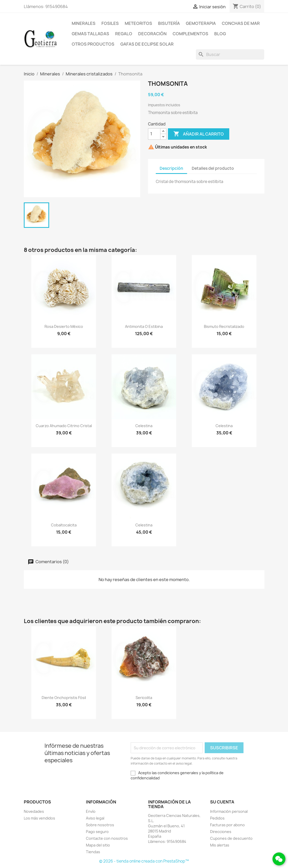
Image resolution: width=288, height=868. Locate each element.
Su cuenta (222, 802)
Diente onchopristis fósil (64, 698)
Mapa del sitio (98, 845)
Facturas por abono (227, 825)
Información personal (229, 811)
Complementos (190, 34)
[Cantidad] (154, 134)
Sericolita (144, 698)
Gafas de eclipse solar (147, 44)
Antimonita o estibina (144, 326)
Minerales (84, 23)
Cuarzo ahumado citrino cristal (64, 426)
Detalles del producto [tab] (213, 168)
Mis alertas (220, 845)
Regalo (124, 34)
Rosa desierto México (64, 326)
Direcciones (221, 832)
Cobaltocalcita (64, 525)
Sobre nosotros (100, 825)
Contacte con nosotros (107, 838)
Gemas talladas (90, 34)
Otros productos (93, 44)
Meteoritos (138, 23)
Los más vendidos (39, 818)
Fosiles (110, 23)
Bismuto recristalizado (224, 326)
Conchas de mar (241, 23)
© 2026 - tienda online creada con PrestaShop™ (144, 861)
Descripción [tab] (171, 168)
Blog (220, 34)
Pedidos (217, 818)
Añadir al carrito (199, 134)
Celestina (144, 426)
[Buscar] (230, 54)
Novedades (34, 811)
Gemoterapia (201, 23)
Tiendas (93, 852)
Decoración (152, 34)
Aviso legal (95, 818)
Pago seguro (97, 832)
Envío (91, 811)
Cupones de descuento (231, 838)
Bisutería (169, 23)
